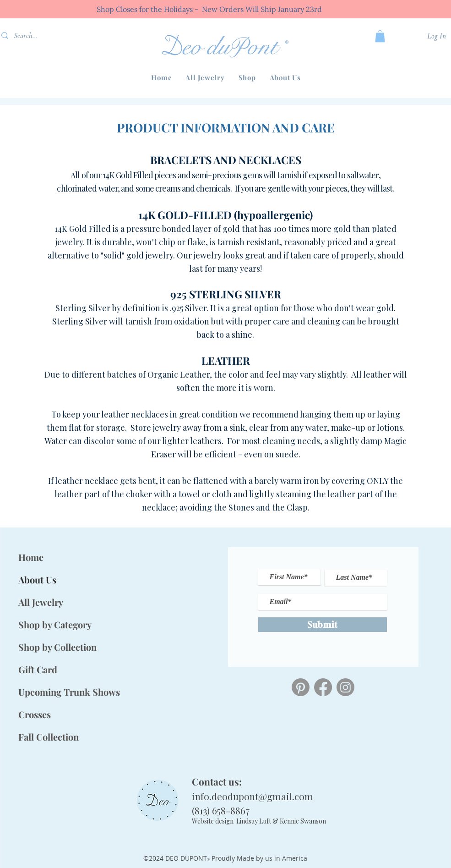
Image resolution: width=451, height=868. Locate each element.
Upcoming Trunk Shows (58, 692)
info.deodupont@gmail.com (253, 796)
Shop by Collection (57, 647)
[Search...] (39, 36)
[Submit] (323, 625)
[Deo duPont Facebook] (323, 687)
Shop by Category (55, 624)
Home (31, 557)
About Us (37, 580)
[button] (247, 77)
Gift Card (38, 669)
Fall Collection (49, 737)
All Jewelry (41, 602)
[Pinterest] (301, 687)
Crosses (35, 714)
